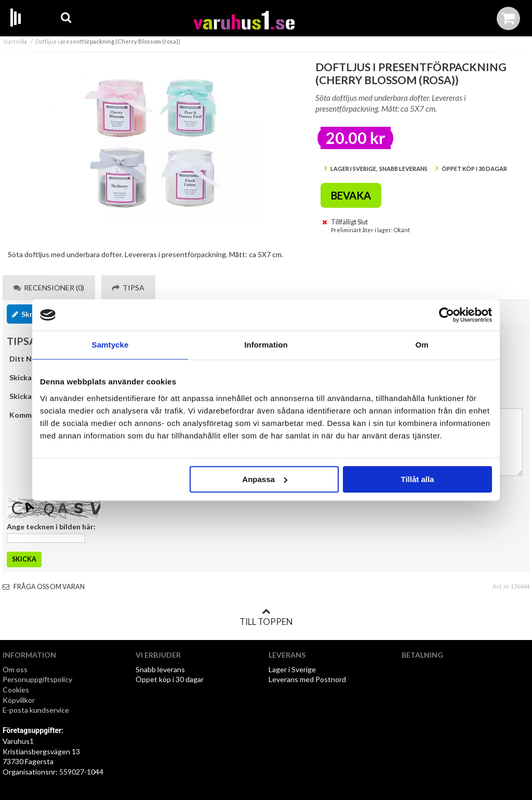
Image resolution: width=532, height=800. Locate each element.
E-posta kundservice (37, 710)
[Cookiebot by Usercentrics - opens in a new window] (447, 315)
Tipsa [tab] (128, 288)
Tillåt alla (417, 479)
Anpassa (265, 479)
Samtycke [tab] (110, 345)
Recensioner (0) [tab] (49, 288)
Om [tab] (422, 345)
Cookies (16, 690)
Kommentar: (31, 415)
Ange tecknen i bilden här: (51, 526)
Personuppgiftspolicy (37, 679)
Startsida (15, 41)
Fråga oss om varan (44, 587)
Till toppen (266, 617)
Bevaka (351, 195)
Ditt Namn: (29, 359)
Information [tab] (266, 345)
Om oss (15, 669)
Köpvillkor (19, 700)
